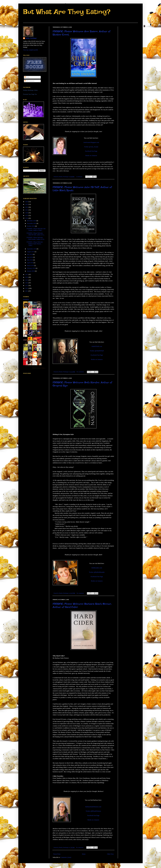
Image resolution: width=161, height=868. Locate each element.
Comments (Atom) (66, 857)
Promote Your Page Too (30, 94)
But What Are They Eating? (67, 12)
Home (84, 854)
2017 (27, 275)
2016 (27, 277)
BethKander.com (97, 568)
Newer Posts (57, 854)
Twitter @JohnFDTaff (97, 351)
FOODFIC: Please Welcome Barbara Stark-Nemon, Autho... (35, 244)
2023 (27, 204)
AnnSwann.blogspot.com (91, 142)
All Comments (29, 81)
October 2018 (31, 226)
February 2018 (31, 268)
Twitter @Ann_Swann (91, 147)
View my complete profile (31, 50)
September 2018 (32, 249)
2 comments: (79, 177)
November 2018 (32, 223)
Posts (27, 77)
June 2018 (30, 257)
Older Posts (110, 854)
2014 (27, 283)
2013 (27, 286)
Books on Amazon (91, 155)
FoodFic (26, 299)
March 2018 (31, 266)
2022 (27, 207)
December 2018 (32, 221)
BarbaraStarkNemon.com (93, 807)
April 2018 (30, 263)
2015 (27, 280)
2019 (27, 215)
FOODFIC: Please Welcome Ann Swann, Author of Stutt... (36, 229)
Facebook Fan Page (91, 151)
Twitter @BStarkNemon (93, 811)
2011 (27, 291)
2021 (27, 210)
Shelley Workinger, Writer (30, 90)
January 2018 (31, 271)
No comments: (80, 372)
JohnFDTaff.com (97, 346)
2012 (27, 288)
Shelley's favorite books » (39, 368)
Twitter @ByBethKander (97, 572)
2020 (27, 213)
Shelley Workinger (31, 38)
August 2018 (31, 252)
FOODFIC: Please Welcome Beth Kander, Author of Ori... (36, 238)
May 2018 (30, 260)
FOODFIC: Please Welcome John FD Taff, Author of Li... (36, 234)
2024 (27, 202)
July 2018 (30, 254)
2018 (27, 218)
